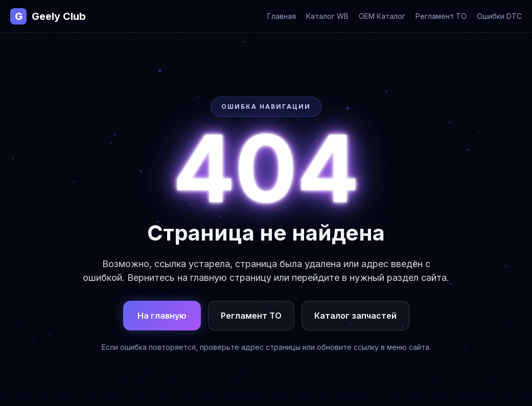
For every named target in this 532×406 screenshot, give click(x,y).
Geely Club (48, 16)
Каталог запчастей (355, 316)
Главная (282, 16)
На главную (162, 316)
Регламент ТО (441, 16)
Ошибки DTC (499, 16)
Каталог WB (327, 16)
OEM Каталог (382, 16)
